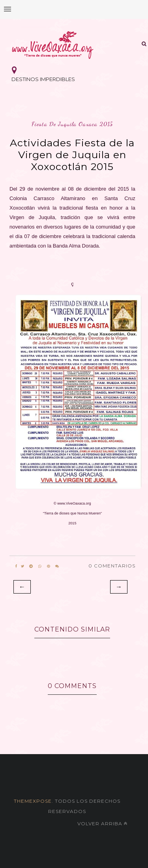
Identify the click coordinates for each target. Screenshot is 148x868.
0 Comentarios (112, 566)
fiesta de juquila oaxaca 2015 (72, 124)
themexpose (33, 801)
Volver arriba (102, 824)
